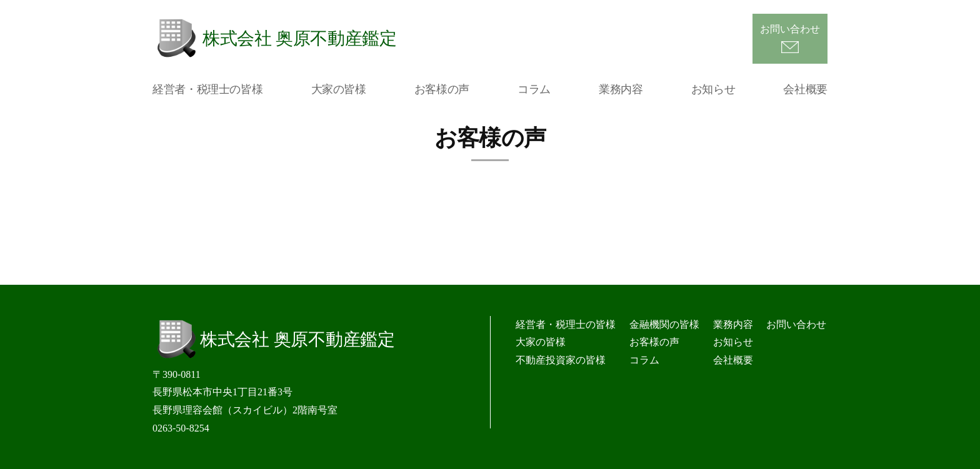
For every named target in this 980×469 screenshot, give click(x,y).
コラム (534, 89)
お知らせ (713, 89)
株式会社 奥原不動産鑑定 (300, 38)
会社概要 (805, 89)
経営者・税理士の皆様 (207, 89)
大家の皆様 (339, 89)
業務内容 (621, 89)
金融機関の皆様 (664, 324)
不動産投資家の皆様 (561, 360)
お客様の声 (442, 89)
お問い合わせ (790, 29)
